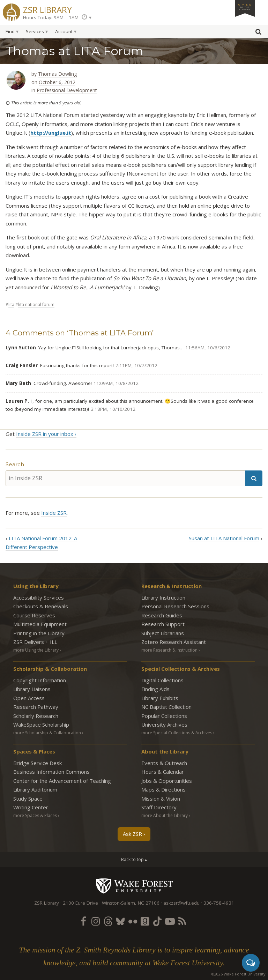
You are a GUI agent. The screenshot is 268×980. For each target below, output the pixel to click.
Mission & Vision (161, 799)
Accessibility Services (39, 597)
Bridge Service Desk (38, 763)
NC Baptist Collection (166, 707)
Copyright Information (40, 680)
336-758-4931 (219, 903)
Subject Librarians (163, 633)
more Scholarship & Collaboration (47, 733)
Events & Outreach (164, 763)
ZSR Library (47, 9)
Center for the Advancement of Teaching (62, 781)
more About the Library (165, 815)
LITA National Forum (36, 305)
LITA (11, 305)
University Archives (164, 725)
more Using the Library (36, 650)
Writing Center (31, 807)
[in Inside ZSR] (125, 478)
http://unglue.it (51, 133)
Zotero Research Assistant (174, 642)
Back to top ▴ (134, 859)
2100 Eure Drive (80, 903)
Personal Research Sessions (175, 606)
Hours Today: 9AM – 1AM (51, 17)
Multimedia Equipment (40, 624)
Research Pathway (36, 707)
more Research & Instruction (169, 650)
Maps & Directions (163, 789)
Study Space (28, 799)
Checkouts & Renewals (41, 606)
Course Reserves (34, 615)
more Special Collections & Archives (177, 733)
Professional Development (67, 90)
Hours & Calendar (163, 772)
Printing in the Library (39, 633)
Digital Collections (162, 680)
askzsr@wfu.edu (181, 903)
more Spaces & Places (35, 815)
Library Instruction (163, 597)
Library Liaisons (32, 689)
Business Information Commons (51, 772)
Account (64, 31)
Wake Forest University (134, 886)
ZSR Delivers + (35, 642)
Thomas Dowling (57, 74)
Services (35, 31)
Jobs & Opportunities (167, 781)
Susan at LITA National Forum (224, 538)
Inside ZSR (54, 513)
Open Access (29, 698)
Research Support (163, 624)
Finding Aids (155, 689)
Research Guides (162, 615)
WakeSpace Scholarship (41, 725)
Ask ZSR (132, 834)
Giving (245, 7)
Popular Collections (164, 716)
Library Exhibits (160, 698)
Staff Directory (159, 807)
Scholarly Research (36, 716)
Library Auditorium (35, 789)
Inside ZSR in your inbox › (46, 434)
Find (10, 31)
